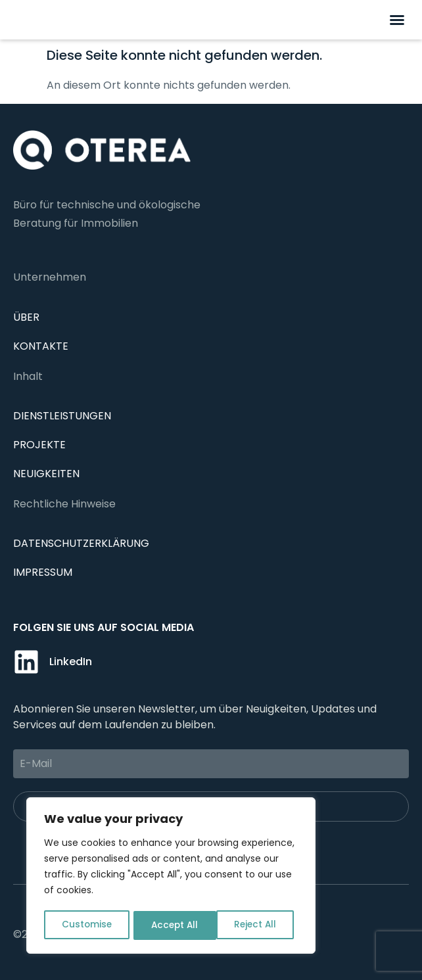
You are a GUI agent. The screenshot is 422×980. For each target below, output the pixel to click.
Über (26, 317)
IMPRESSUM (43, 572)
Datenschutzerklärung (81, 543)
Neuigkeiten (46, 474)
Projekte (39, 445)
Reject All (172, 925)
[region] (171, 877)
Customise (86, 925)
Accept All (257, 925)
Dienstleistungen (62, 416)
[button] (397, 20)
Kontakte (41, 346)
